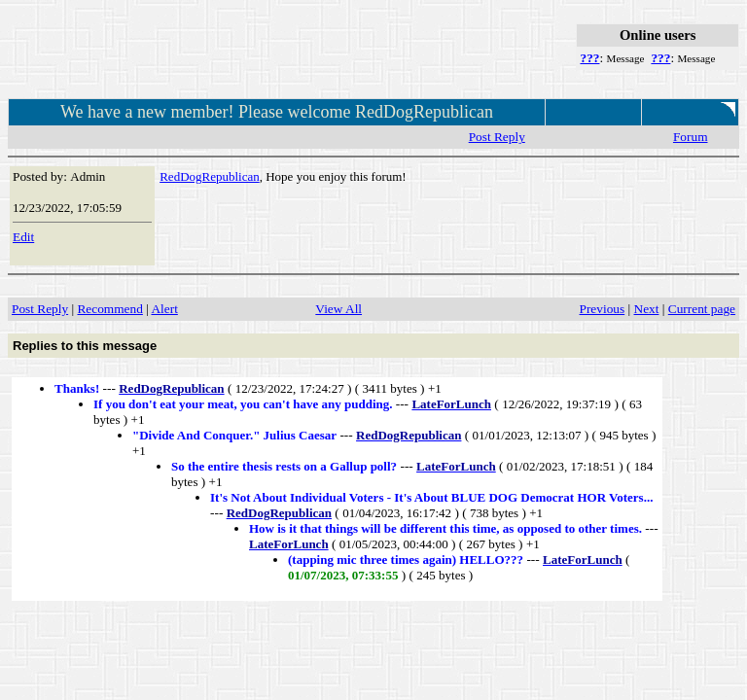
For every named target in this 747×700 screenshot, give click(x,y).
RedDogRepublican (210, 176)
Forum (691, 137)
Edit (23, 237)
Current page (702, 309)
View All (338, 309)
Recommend (109, 309)
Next (647, 309)
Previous (603, 309)
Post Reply (497, 137)
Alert (164, 309)
